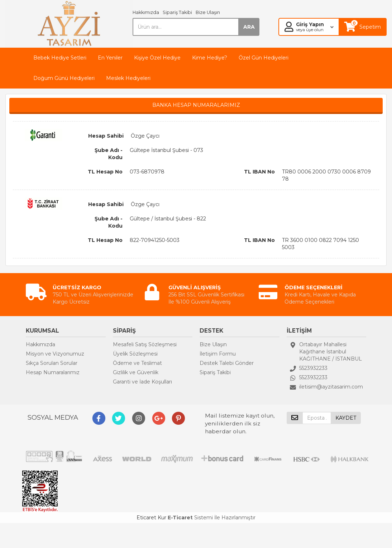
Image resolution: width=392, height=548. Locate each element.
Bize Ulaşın (208, 12)
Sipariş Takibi (177, 12)
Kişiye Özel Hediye (157, 58)
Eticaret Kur (151, 518)
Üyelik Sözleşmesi (135, 354)
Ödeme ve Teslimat (137, 363)
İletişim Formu (218, 354)
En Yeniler (110, 58)
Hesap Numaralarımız (53, 372)
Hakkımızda (146, 12)
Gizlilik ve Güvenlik (136, 372)
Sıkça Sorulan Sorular (52, 363)
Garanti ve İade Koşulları (142, 382)
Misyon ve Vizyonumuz (55, 354)
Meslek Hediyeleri (128, 78)
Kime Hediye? (210, 58)
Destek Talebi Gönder (227, 363)
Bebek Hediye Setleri (60, 58)
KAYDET (346, 418)
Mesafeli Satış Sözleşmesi (145, 344)
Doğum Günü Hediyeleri (64, 78)
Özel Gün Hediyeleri (264, 58)
